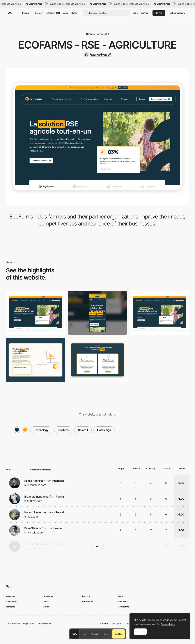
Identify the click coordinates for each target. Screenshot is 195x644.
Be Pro (159, 13)
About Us (122, 601)
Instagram (117, 624)
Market (74, 13)
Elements (95, 634)
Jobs (66, 13)
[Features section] (98, 360)
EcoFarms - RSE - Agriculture (97, 45)
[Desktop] (36, 313)
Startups (63, 430)
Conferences (87, 601)
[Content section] (36, 360)
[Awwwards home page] (75, 634)
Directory (39, 13)
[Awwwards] (10, 13)
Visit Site (119, 634)
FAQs (120, 596)
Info (85, 634)
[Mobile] (98, 313)
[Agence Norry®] (97, 55)
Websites (11, 596)
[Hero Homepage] (159, 313)
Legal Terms (29, 624)
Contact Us (123, 607)
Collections (12, 601)
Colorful (83, 430)
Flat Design (104, 430)
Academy (53, 13)
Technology (41, 430)
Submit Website (177, 13)
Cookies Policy (13, 624)
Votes (106, 634)
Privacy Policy (44, 624)
